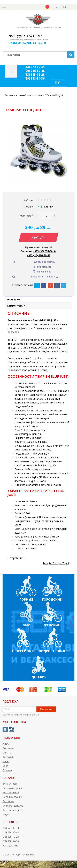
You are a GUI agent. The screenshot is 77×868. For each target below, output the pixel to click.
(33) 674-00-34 (35, 67)
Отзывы (7, 770)
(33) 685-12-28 (35, 75)
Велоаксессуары (12, 797)
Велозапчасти (11, 792)
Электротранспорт (14, 806)
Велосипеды (10, 784)
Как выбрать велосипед (44, 277)
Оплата (7, 753)
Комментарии (16, 306)
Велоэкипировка (12, 788)
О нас (6, 761)
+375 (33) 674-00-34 (45, 251)
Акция (6, 814)
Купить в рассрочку (44, 262)
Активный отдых (12, 810)
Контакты (8, 757)
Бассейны (8, 801)
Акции (6, 744)
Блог (5, 766)
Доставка (8, 748)
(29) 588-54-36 (35, 78)
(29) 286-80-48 (35, 71)
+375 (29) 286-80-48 (38, 255)
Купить (38, 238)
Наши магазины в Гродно (28, 43)
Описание (13, 300)
